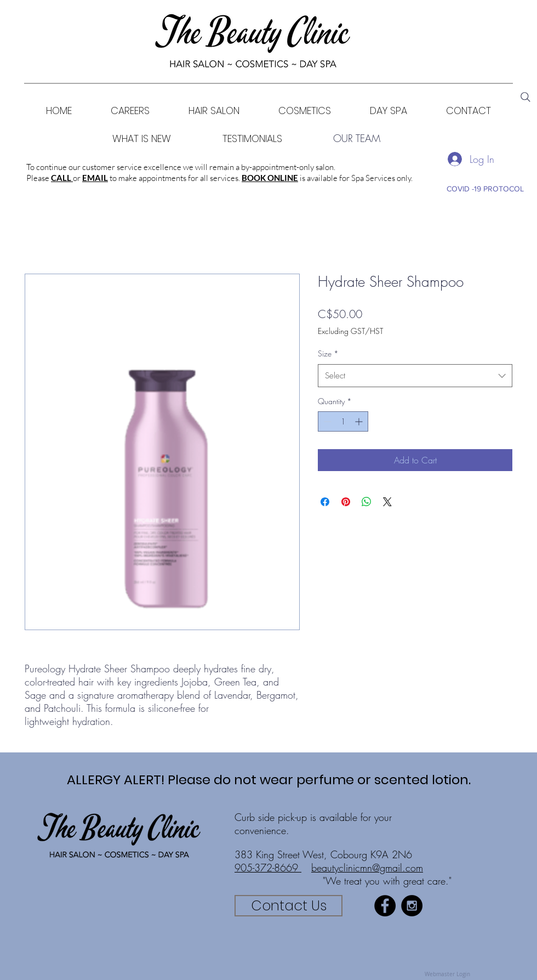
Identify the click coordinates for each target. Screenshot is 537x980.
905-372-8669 (268, 868)
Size (328, 353)
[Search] (525, 97)
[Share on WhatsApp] (367, 502)
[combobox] (415, 376)
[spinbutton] (343, 421)
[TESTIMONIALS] (252, 138)
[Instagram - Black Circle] (412, 906)
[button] (304, 111)
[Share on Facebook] (325, 502)
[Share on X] (387, 502)
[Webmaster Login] (447, 975)
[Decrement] (326, 421)
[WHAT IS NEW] (142, 138)
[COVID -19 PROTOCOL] (485, 189)
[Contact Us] (289, 906)
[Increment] (360, 421)
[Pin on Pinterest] (346, 502)
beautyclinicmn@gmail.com (367, 868)
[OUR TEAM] (357, 138)
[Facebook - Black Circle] (385, 906)
